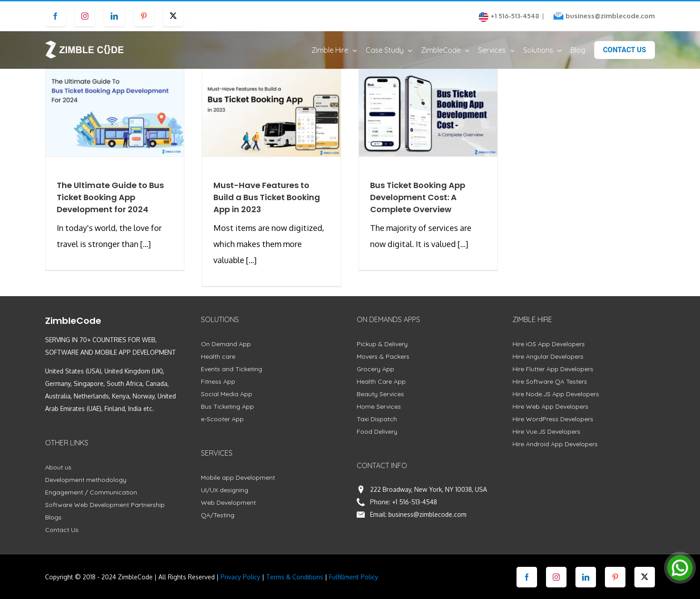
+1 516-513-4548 (415, 510)
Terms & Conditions (295, 585)
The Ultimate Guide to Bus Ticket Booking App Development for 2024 (110, 206)
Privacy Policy (240, 585)
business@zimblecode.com (610, 16)
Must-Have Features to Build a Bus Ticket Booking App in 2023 (267, 206)
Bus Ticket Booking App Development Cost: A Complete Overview (418, 206)
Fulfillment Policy (354, 585)
